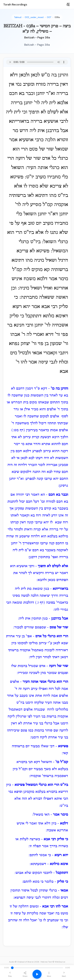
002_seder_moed (34, 17)
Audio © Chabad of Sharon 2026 (24, 962)
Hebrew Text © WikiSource (53, 962)
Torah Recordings (15, 5)
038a (57, 17)
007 (49, 17)
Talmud (18, 17)
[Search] (68, 5)
